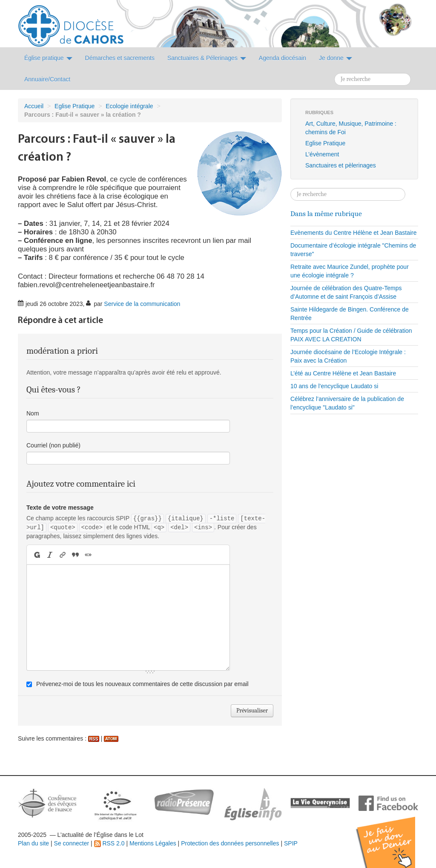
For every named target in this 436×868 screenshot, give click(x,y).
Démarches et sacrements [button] (120, 58)
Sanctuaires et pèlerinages (341, 165)
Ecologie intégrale (129, 106)
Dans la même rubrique (326, 213)
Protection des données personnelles (230, 843)
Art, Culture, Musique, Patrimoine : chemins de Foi (351, 128)
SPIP (291, 843)
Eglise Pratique (75, 106)
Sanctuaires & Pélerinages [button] (207, 58)
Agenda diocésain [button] (283, 58)
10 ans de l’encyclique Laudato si (334, 386)
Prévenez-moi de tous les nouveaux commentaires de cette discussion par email (142, 684)
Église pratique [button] (48, 58)
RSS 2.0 (109, 843)
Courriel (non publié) (53, 445)
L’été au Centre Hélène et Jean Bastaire (343, 373)
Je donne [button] (336, 58)
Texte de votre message (60, 508)
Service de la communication (142, 304)
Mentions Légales (153, 843)
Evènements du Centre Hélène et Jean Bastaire (354, 233)
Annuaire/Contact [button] (47, 79)
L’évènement (322, 154)
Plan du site (33, 843)
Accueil (34, 106)
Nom (33, 413)
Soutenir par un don (393, 836)
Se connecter (72, 843)
